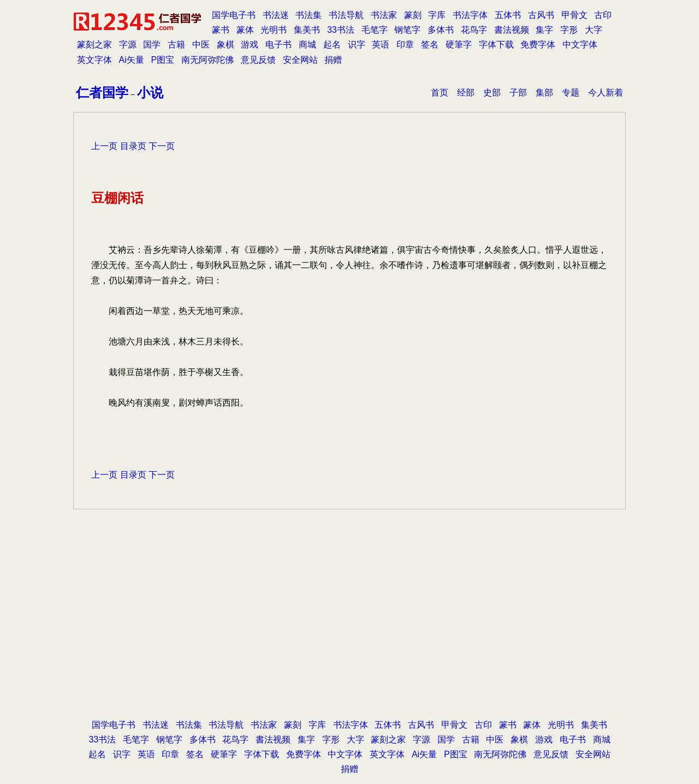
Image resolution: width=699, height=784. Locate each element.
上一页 (104, 146)
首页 (440, 93)
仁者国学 (102, 93)
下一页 (162, 146)
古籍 (176, 44)
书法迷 (276, 15)
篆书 (221, 30)
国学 (152, 44)
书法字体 (470, 15)
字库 (437, 15)
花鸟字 (474, 30)
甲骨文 (574, 15)
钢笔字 (407, 30)
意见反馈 (258, 60)
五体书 (508, 15)
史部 (492, 93)
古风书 (541, 15)
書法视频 (512, 30)
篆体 (245, 30)
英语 (381, 44)
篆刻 (413, 15)
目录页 (133, 146)
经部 (466, 93)
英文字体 (94, 60)
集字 (544, 30)
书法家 (384, 15)
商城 (307, 44)
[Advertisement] (349, 629)
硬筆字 (459, 44)
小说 (150, 93)
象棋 (226, 44)
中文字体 (580, 44)
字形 (569, 30)
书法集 (309, 15)
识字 (357, 44)
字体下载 (496, 44)
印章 (405, 44)
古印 (603, 15)
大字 (594, 30)
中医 (201, 44)
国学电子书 (234, 15)
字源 (128, 44)
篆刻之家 (94, 44)
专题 (571, 93)
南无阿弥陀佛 (208, 60)
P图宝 (163, 60)
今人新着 (606, 93)
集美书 (307, 30)
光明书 (274, 30)
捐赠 (333, 60)
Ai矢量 (132, 60)
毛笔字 (375, 30)
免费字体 (538, 44)
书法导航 (346, 15)
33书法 (341, 30)
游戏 (250, 44)
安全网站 (300, 60)
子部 (518, 93)
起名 (332, 44)
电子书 (279, 44)
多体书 (441, 30)
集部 (544, 93)
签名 (430, 44)
